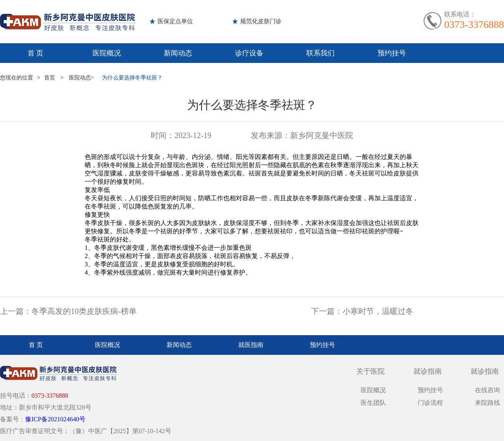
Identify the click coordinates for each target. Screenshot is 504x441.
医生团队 (373, 403)
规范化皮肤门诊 (261, 21)
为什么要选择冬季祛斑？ (132, 78)
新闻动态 (178, 53)
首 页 (36, 53)
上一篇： (16, 311)
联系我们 (321, 53)
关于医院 (371, 371)
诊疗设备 (249, 53)
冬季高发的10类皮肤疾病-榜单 (84, 311)
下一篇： (327, 311)
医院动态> (82, 78)
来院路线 (487, 403)
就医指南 (251, 345)
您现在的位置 (17, 78)
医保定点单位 (175, 21)
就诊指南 (428, 371)
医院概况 (107, 53)
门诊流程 (430, 403)
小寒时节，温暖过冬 (378, 311)
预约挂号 (392, 53)
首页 (50, 78)
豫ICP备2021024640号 (55, 419)
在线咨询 (487, 390)
